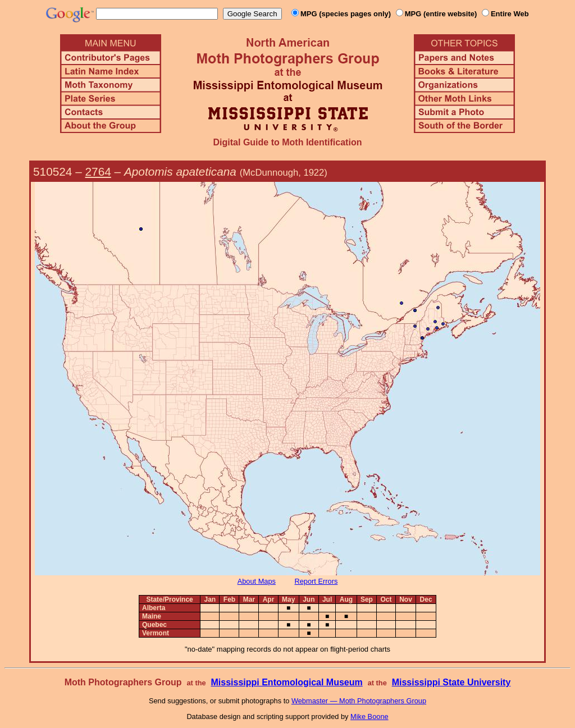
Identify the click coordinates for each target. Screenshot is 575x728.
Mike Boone (369, 716)
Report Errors (316, 581)
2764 (98, 171)
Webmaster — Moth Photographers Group (359, 701)
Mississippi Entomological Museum (286, 682)
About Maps (257, 581)
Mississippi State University (451, 682)
